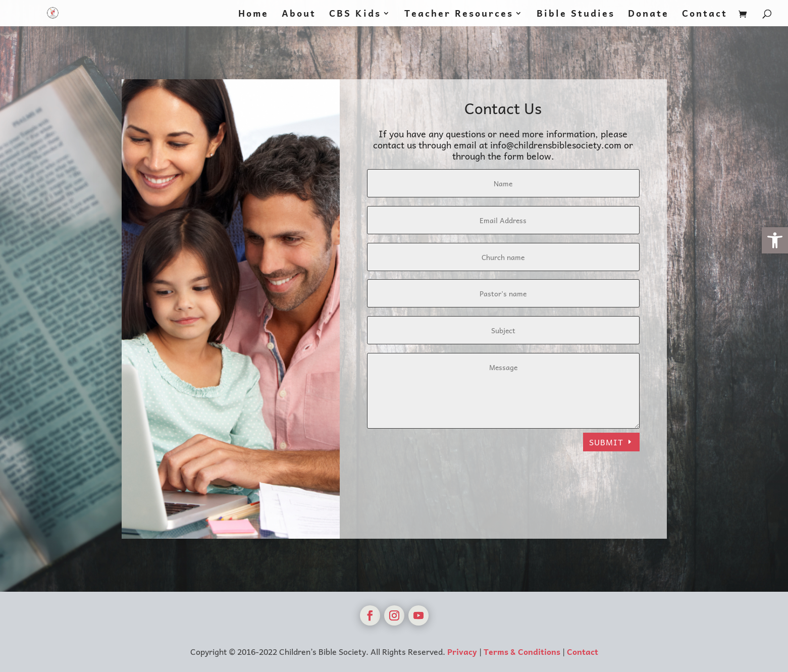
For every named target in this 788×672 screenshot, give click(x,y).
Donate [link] (648, 15)
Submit (606, 442)
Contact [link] (705, 15)
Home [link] (253, 15)
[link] (775, 240)
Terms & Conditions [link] (522, 651)
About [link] (299, 15)
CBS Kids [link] (355, 15)
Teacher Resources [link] (459, 15)
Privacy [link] (462, 651)
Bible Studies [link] (576, 15)
